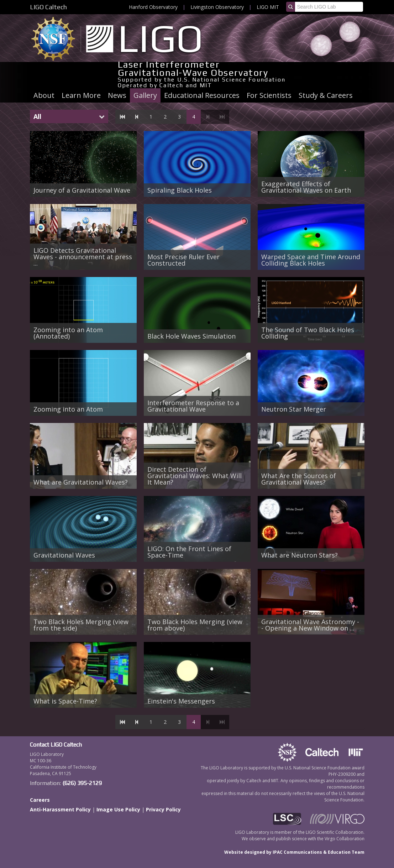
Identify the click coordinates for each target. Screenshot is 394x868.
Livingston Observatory (217, 7)
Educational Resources (202, 95)
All (37, 116)
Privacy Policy (163, 809)
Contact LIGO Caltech (56, 745)
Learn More (81, 95)
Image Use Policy (118, 809)
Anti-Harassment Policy (60, 809)
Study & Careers (326, 95)
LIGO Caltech (48, 7)
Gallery (145, 95)
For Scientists (269, 95)
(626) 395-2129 (82, 783)
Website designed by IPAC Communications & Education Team (294, 852)
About (44, 95)
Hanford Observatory (153, 7)
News (117, 95)
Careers (40, 800)
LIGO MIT (268, 7)
